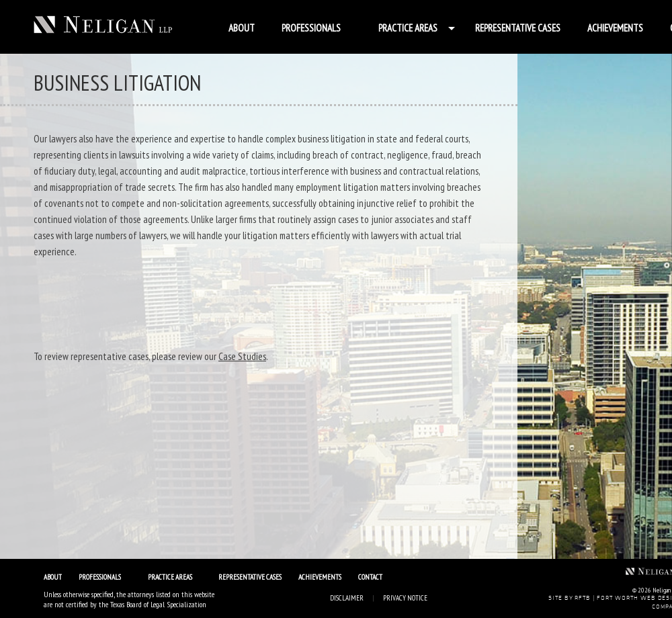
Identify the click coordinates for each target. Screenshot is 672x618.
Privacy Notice (405, 598)
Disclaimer (347, 598)
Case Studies (242, 356)
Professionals (311, 28)
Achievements (615, 28)
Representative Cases (518, 28)
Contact (370, 577)
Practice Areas (408, 28)
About (242, 28)
